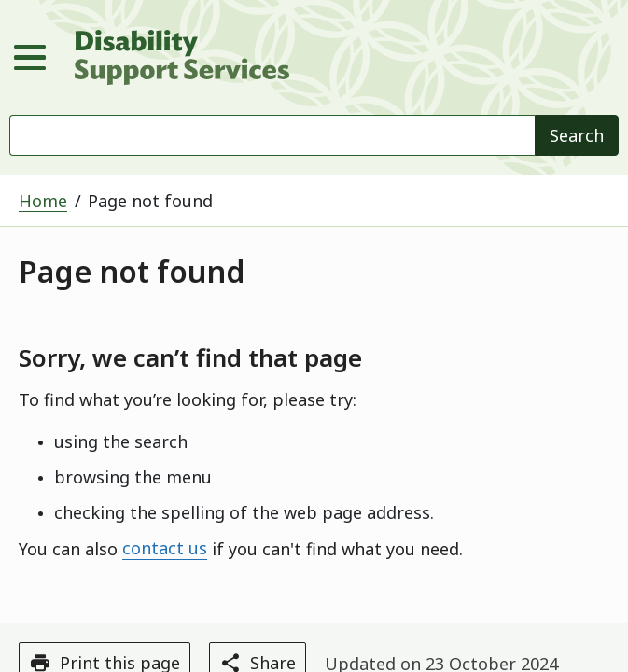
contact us (165, 549)
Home (43, 201)
